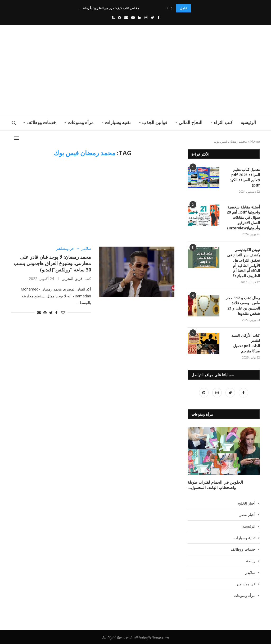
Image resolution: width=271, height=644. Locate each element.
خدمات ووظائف (41, 122)
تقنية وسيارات (118, 122)
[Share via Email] (39, 313)
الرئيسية (248, 122)
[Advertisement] (93, 70)
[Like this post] (63, 313)
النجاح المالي (191, 122)
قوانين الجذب (155, 122)
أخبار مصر (247, 513)
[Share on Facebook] (56, 313)
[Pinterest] (204, 391)
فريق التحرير (73, 278)
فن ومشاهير (65, 249)
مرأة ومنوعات (80, 122)
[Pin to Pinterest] (45, 313)
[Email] (126, 17)
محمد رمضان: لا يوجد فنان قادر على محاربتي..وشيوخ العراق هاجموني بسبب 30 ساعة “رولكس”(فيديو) (52, 263)
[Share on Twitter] (51, 313)
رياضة (251, 559)
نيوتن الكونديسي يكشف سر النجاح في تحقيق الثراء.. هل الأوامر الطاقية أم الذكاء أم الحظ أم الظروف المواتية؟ (243, 262)
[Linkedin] (140, 17)
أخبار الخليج (247, 502)
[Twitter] (152, 17)
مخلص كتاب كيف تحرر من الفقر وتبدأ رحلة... (109, 8)
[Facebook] (158, 17)
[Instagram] (146, 17)
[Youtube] (133, 17)
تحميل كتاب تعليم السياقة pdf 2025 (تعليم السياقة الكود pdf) (245, 177)
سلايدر (86, 249)
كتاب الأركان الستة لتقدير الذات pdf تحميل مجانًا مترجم (246, 342)
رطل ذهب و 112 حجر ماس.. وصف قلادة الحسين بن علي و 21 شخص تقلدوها (243, 305)
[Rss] (113, 17)
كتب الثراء (223, 122)
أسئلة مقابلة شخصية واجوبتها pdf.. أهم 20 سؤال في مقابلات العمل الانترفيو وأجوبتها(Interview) (243, 217)
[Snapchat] (119, 17)
